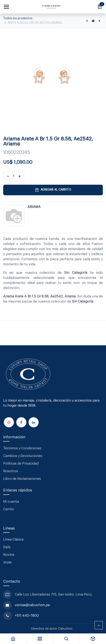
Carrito (9, 509)
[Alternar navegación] (6, 7)
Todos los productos (18, 18)
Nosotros (11, 471)
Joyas (7, 562)
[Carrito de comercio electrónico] (100, 7)
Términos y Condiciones (23, 448)
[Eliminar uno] (8, 176)
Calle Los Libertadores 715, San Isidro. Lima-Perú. (54, 594)
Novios (9, 555)
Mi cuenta (11, 502)
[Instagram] (9, 422)
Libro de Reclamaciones (22, 479)
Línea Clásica (13, 539)
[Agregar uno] (20, 176)
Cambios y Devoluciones (23, 456)
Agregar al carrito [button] (53, 190)
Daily (7, 547)
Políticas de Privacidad (21, 464)
